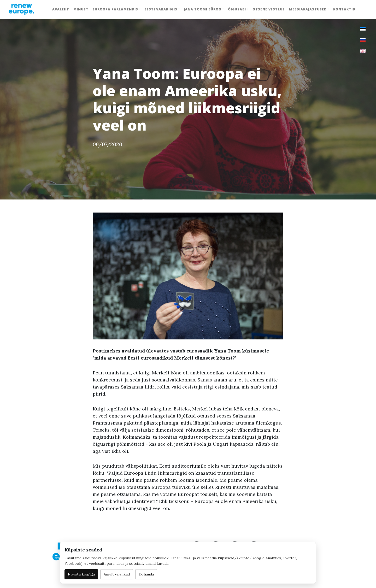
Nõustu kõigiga (81, 574)
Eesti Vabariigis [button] (161, 9)
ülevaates (157, 351)
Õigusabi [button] (237, 9)
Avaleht (61, 9)
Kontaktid (344, 9)
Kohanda (146, 574)
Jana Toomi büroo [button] (203, 9)
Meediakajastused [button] (308, 9)
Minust (81, 9)
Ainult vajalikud (117, 574)
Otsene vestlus (269, 9)
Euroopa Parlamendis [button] (115, 9)
